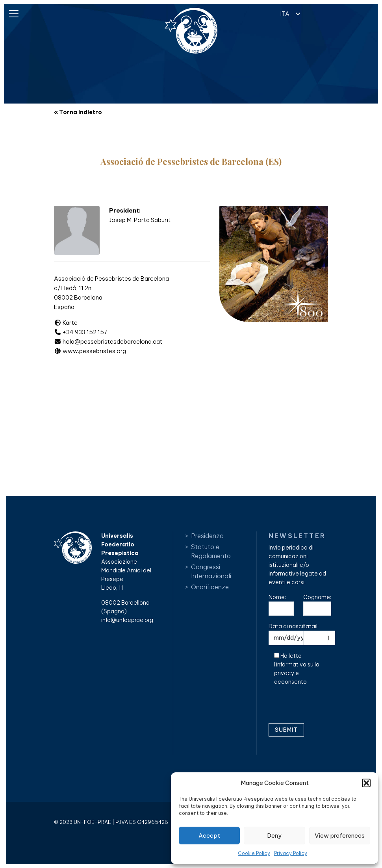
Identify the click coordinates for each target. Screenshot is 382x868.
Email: (316, 634)
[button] (366, 783)
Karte (66, 323)
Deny (274, 836)
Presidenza (207, 536)
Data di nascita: (302, 634)
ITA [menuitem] (285, 14)
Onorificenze (210, 587)
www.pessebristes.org (90, 351)
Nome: (281, 605)
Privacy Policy (291, 853)
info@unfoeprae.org (127, 620)
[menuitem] (288, 13)
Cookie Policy (254, 853)
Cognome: (317, 605)
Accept (209, 836)
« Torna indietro (78, 112)
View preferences (340, 836)
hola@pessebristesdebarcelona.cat (108, 341)
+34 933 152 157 (81, 332)
